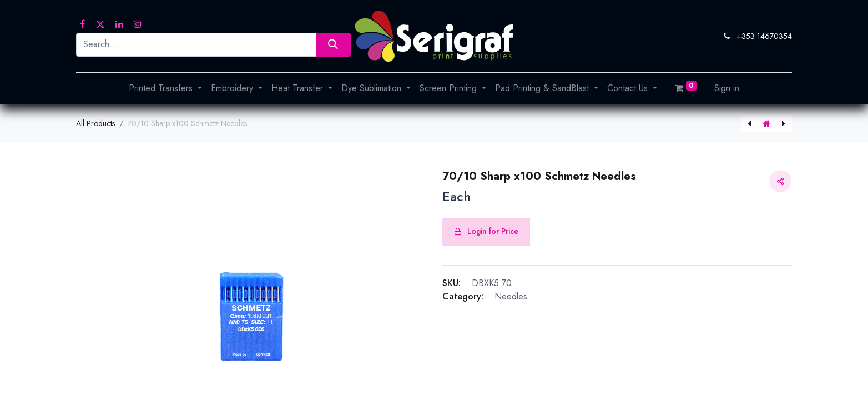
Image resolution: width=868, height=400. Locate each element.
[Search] (333, 45)
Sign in (727, 88)
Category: (463, 296)
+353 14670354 (764, 36)
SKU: (451, 283)
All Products (95, 123)
